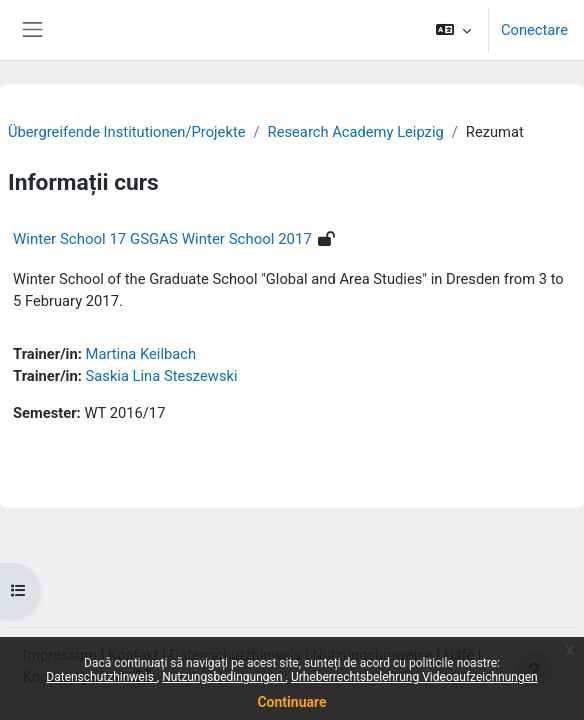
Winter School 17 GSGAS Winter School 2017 (162, 239)
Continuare (291, 702)
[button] (453, 30)
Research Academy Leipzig (356, 132)
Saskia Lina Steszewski (162, 376)
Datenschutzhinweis (101, 677)
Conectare (534, 30)
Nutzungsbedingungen (223, 677)
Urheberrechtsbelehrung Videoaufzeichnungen (414, 677)
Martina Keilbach (141, 354)
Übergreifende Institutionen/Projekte (127, 132)
